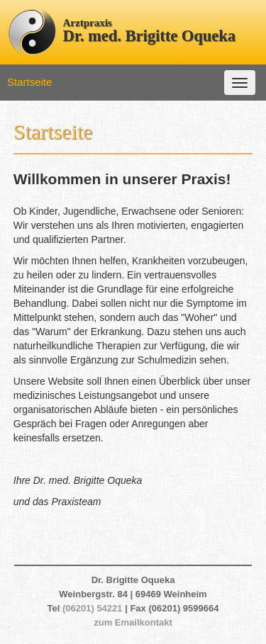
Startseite (29, 82)
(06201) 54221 (93, 608)
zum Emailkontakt (133, 622)
